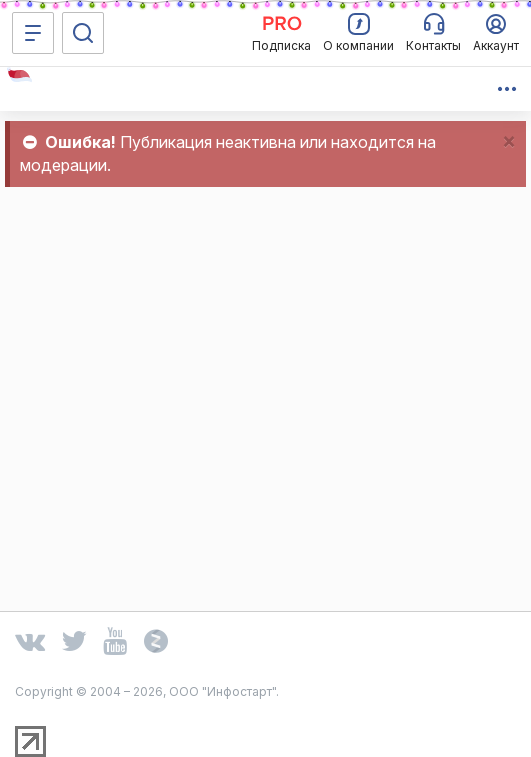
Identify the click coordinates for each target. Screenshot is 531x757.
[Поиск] (83, 33)
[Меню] (33, 33)
